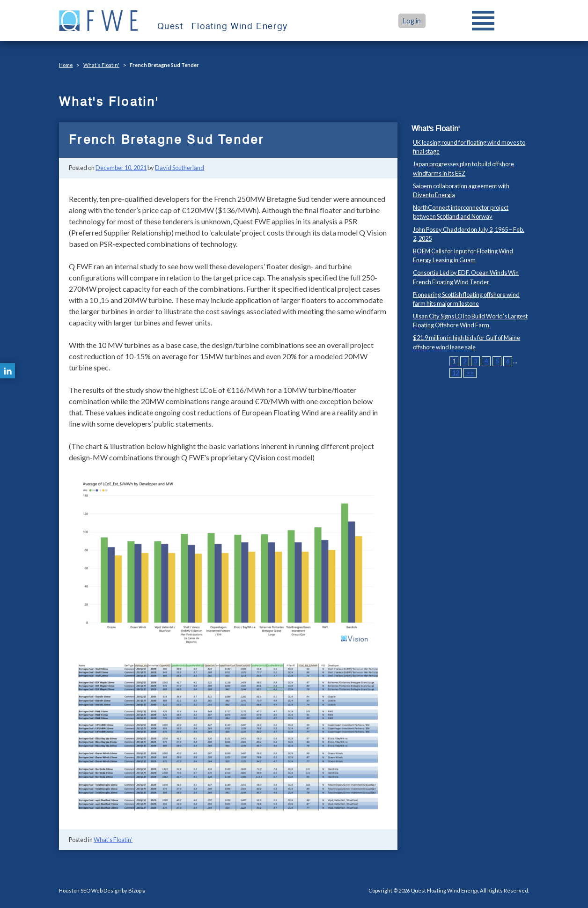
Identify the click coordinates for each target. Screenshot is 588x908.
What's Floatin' (101, 65)
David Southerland (180, 168)
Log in (412, 21)
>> (470, 373)
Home (66, 65)
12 (456, 373)
